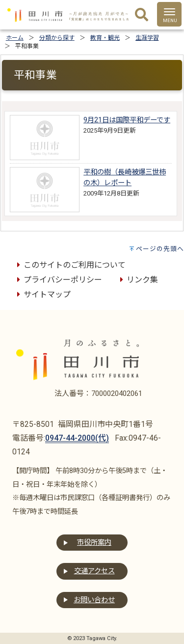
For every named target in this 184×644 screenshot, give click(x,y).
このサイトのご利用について (70, 265)
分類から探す (57, 38)
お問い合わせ (94, 600)
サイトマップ (42, 294)
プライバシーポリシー (58, 280)
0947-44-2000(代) (77, 438)
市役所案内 (94, 543)
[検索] (142, 15)
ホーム (15, 38)
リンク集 (137, 280)
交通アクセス (94, 571)
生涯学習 (147, 38)
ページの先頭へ (160, 249)
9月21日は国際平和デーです (127, 120)
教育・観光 (105, 38)
